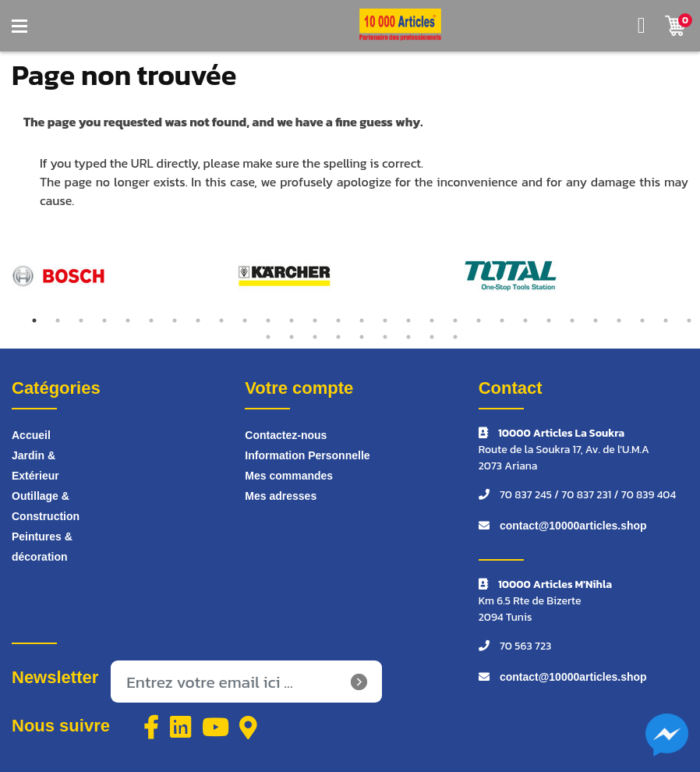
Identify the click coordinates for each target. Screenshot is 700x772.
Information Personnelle (307, 455)
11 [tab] (268, 320)
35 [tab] (385, 337)
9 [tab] (221, 320)
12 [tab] (292, 320)
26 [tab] (619, 320)
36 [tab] (408, 337)
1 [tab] (34, 320)
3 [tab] (81, 320)
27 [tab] (642, 320)
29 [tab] (689, 320)
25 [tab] (596, 320)
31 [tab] (292, 337)
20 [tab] (479, 320)
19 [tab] (455, 320)
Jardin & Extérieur (35, 466)
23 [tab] (549, 320)
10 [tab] (245, 320)
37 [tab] (432, 337)
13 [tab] (315, 320)
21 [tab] (502, 320)
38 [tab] (455, 337)
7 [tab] (175, 320)
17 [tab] (408, 320)
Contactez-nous (286, 435)
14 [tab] (338, 320)
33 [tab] (338, 337)
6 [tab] (151, 320)
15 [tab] (362, 320)
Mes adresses (281, 496)
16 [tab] (385, 320)
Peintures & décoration (42, 547)
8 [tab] (198, 320)
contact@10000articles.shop (573, 526)
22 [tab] (525, 320)
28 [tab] (666, 320)
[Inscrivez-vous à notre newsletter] (246, 682)
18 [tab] (432, 320)
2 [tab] (58, 320)
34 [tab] (362, 337)
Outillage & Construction (46, 506)
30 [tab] (268, 337)
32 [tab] (315, 337)
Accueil (31, 435)
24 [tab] (572, 320)
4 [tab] (104, 320)
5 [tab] (128, 320)
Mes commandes (289, 476)
